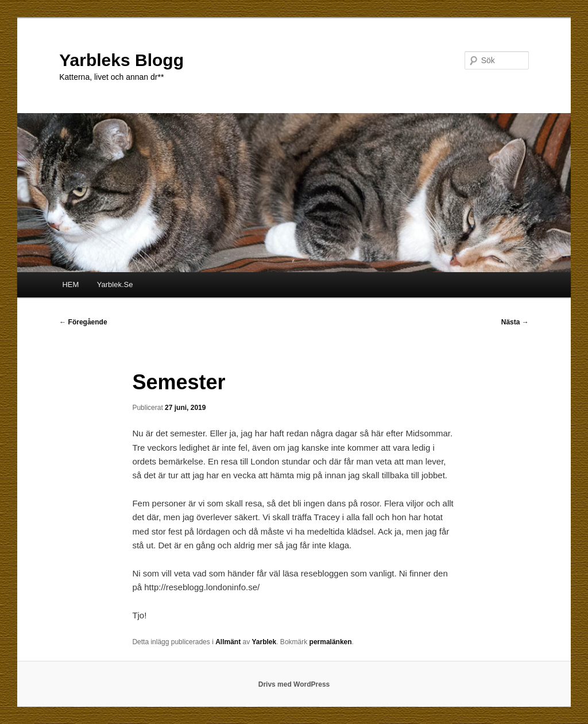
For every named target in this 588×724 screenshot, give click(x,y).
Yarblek (264, 642)
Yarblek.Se (115, 284)
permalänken (331, 642)
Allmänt (228, 642)
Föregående (83, 322)
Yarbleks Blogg (121, 60)
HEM (70, 284)
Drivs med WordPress (294, 684)
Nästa (515, 322)
